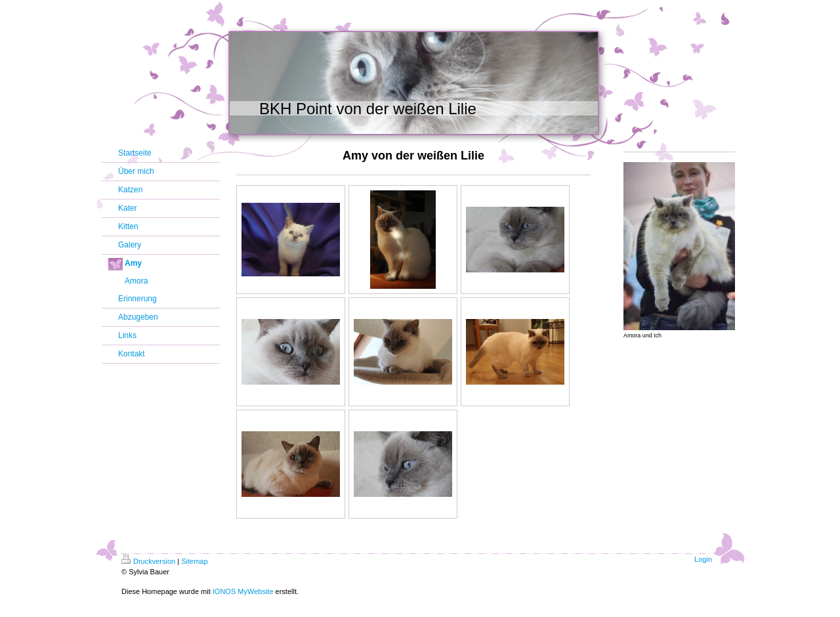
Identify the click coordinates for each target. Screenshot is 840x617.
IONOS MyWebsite (243, 591)
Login (703, 559)
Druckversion (148, 561)
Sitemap (194, 561)
